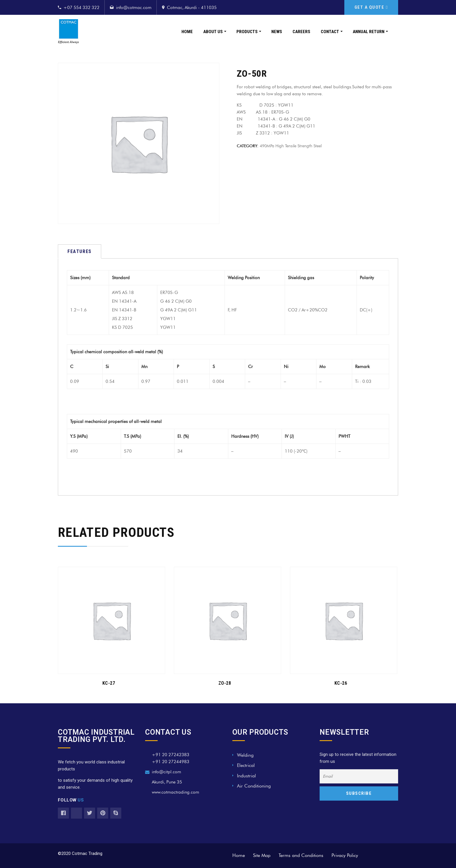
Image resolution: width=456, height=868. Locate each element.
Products (247, 32)
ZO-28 (225, 683)
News (277, 32)
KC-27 (109, 683)
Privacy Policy (345, 855)
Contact (330, 32)
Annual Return (369, 32)
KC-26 (341, 683)
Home (187, 32)
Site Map (262, 855)
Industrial (246, 776)
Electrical (246, 765)
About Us (213, 32)
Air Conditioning (254, 786)
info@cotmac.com (134, 8)
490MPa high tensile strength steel (291, 146)
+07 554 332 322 (81, 8)
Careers (301, 32)
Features (80, 251)
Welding (245, 755)
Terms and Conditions (301, 855)
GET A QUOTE (371, 7)
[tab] (80, 251)
